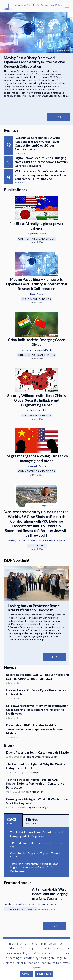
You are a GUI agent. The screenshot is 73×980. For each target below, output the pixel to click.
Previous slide (50, 117)
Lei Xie (25, 350)
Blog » (9, 745)
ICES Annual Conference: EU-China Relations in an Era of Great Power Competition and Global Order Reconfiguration (37, 143)
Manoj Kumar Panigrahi (37, 807)
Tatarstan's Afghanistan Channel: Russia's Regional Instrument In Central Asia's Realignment (34, 867)
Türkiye (32, 821)
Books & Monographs (20, 909)
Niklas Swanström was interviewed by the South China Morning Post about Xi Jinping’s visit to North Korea (37, 710)
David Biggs (36, 294)
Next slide (66, 117)
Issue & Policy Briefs (37, 299)
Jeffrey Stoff (15, 541)
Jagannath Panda (36, 234)
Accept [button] (26, 974)
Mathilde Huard (31, 541)
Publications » (16, 190)
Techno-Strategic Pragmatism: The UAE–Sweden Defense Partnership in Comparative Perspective (35, 783)
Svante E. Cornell (13, 904)
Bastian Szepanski (55, 541)
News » (10, 667)
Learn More (44, 974)
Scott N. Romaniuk (37, 410)
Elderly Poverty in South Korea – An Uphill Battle (37, 752)
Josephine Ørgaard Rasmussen (40, 757)
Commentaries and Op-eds (36, 239)
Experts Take (37, 546)
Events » (11, 130)
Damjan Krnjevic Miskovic (42, 904)
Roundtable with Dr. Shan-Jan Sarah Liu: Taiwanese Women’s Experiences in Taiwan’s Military (35, 729)
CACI (13, 821)
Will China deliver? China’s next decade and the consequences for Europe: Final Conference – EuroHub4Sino (41, 175)
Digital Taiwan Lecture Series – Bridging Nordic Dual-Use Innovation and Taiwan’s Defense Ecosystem (41, 162)
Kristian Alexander (33, 792)
